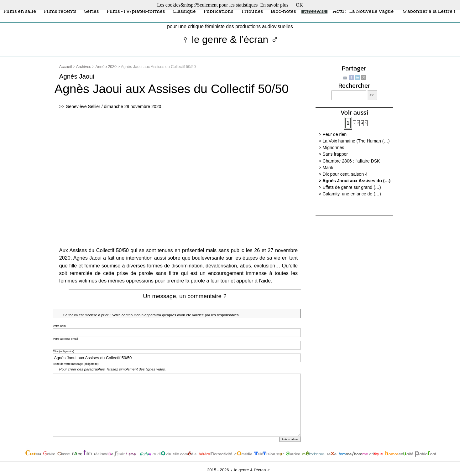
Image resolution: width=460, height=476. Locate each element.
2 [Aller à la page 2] (354, 123)
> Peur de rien (333, 134)
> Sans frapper (333, 154)
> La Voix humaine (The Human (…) (354, 141)
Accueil (65, 67)
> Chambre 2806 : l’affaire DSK (349, 161)
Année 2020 (106, 67)
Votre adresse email (65, 339)
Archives (314, 11)
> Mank (326, 168)
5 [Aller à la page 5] (366, 123)
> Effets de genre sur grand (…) (350, 187)
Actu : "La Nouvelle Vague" (364, 11)
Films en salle (20, 11)
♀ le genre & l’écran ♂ (230, 40)
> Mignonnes (331, 147)
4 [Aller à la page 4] (362, 123)
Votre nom (59, 326)
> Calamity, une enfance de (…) (350, 194)
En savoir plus (274, 5)
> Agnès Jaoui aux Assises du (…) (355, 181)
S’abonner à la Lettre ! (429, 11)
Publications (218, 11)
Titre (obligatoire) (64, 351)
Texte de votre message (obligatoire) (76, 364)
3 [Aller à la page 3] (358, 123)
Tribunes (252, 11)
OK (299, 5)
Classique (184, 11)
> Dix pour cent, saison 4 (343, 174)
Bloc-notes (283, 11)
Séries (91, 11)
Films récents (60, 11)
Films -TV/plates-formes (136, 11)
